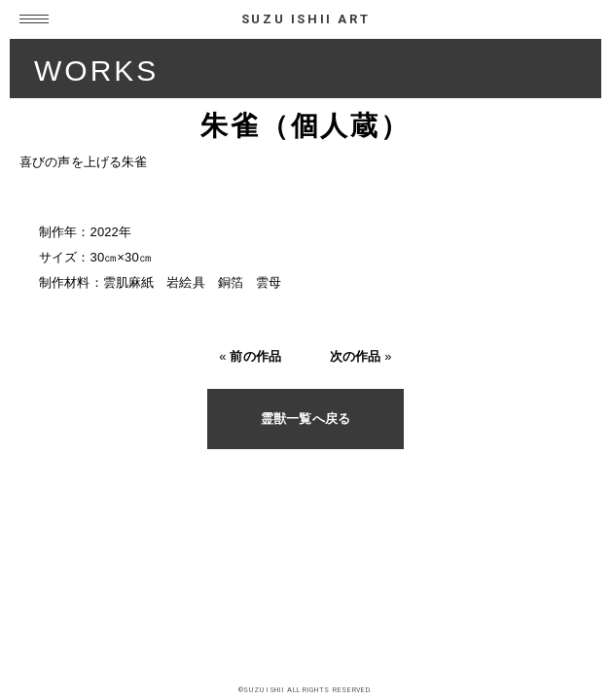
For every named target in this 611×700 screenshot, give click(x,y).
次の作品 (356, 356)
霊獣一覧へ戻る (305, 419)
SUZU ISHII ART (305, 19)
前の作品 (255, 356)
